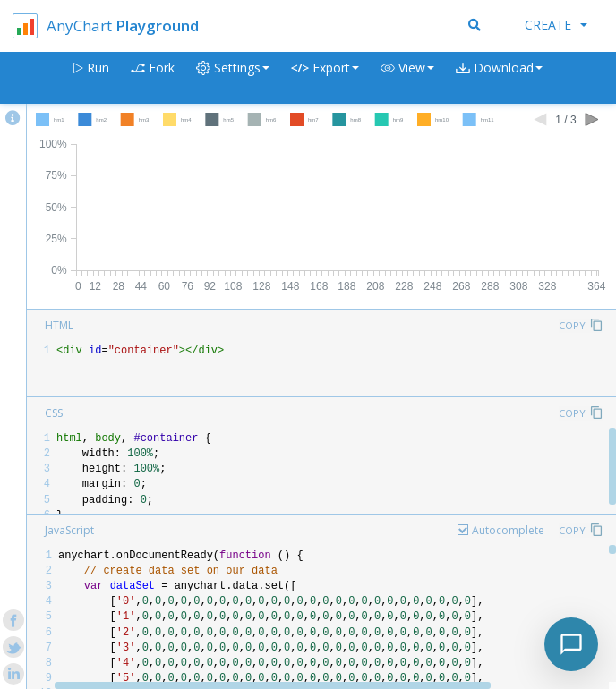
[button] (407, 78)
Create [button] (556, 25)
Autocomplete (508, 530)
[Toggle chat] (571, 644)
